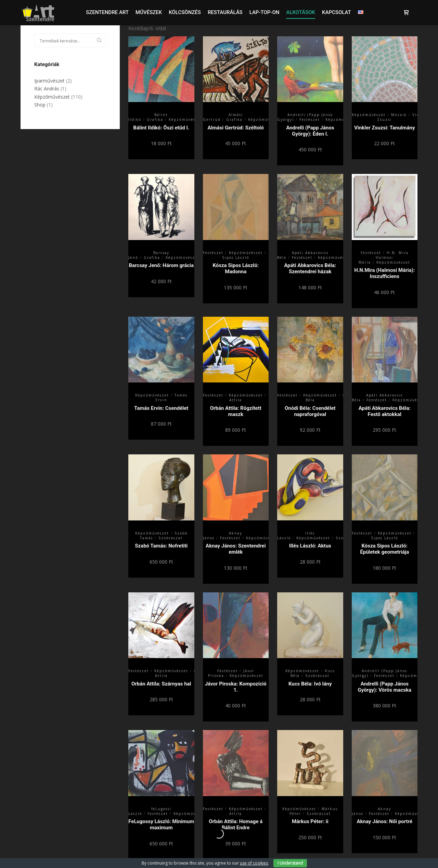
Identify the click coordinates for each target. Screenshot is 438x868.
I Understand (290, 863)
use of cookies (254, 863)
